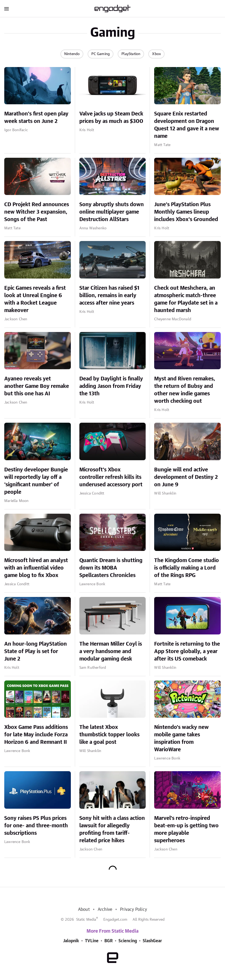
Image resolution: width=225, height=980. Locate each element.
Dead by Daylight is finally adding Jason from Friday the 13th (111, 386)
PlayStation (131, 54)
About (84, 910)
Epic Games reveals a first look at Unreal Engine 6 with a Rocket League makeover (35, 299)
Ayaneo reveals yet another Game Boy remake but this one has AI (37, 386)
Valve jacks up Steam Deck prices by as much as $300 (111, 118)
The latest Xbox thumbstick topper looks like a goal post (109, 735)
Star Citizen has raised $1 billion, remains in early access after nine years (109, 296)
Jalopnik (71, 941)
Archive (105, 910)
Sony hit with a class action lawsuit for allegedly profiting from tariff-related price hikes (112, 829)
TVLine (92, 941)
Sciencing (128, 941)
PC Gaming (101, 54)
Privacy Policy (134, 910)
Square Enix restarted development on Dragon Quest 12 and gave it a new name (187, 125)
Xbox (156, 54)
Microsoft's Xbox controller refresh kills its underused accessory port (111, 477)
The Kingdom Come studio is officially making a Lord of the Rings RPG (187, 568)
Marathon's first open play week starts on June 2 (36, 118)
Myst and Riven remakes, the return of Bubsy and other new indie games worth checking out (185, 390)
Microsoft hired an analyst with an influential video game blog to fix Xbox (36, 568)
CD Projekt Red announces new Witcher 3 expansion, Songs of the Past (37, 212)
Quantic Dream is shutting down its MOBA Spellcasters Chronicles (111, 568)
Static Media (86, 920)
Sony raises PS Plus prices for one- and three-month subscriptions (36, 826)
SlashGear (152, 941)
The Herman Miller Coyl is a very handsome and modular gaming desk (111, 651)
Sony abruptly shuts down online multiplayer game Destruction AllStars (112, 212)
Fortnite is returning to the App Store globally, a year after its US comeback (187, 651)
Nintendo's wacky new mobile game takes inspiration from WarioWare (181, 738)
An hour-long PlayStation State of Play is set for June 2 (36, 651)
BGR (109, 941)
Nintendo (72, 54)
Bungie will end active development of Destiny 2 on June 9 (186, 477)
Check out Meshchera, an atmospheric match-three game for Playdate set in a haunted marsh (186, 299)
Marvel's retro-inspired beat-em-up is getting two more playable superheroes (186, 829)
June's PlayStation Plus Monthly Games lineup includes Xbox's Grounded (186, 212)
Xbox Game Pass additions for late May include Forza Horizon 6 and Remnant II (36, 735)
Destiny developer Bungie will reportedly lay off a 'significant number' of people (36, 481)
